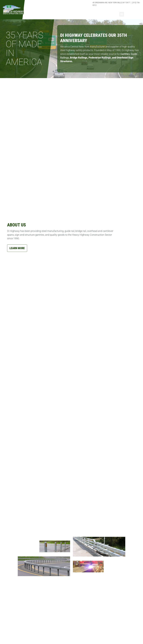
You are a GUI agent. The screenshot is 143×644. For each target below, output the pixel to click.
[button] (122, 14)
